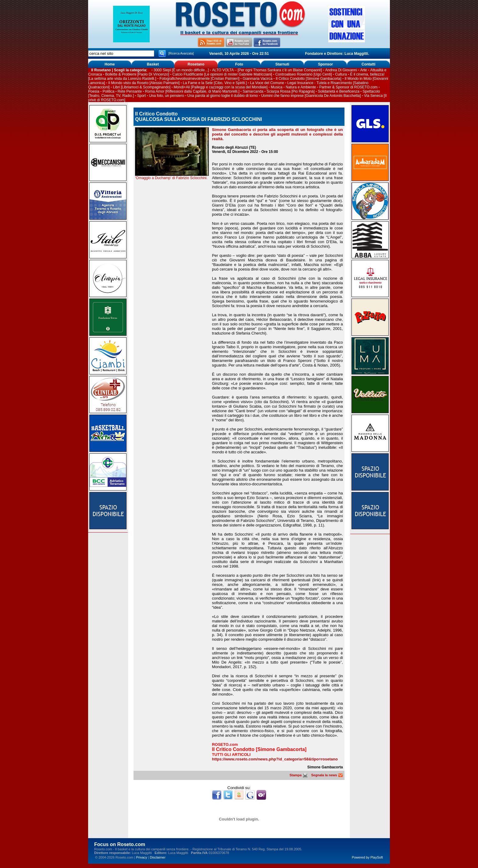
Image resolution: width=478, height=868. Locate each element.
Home (110, 64)
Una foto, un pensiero (167, 96)
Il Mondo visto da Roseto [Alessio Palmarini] (144, 83)
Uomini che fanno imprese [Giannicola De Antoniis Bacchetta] (311, 96)
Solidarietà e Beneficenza (339, 91)
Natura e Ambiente (301, 87)
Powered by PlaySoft (367, 857)
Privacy (141, 857)
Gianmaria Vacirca (258, 79)
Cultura (341, 74)
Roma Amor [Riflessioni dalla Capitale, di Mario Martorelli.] (192, 91)
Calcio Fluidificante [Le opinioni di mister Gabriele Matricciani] (222, 74)
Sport (142, 96)
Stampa (299, 775)
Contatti (368, 64)
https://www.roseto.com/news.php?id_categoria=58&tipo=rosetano (275, 759)
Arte (363, 70)
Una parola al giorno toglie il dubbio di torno (223, 96)
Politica (108, 91)
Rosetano (196, 64)
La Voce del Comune (267, 83)
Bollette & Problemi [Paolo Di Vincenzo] (137, 74)
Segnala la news (327, 775)
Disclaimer (158, 857)
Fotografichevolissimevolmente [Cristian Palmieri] (199, 79)
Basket (153, 64)
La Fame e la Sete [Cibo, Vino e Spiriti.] (215, 83)
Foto (239, 64)
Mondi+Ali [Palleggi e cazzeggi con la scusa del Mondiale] (221, 87)
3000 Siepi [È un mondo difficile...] (181, 70)
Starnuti (282, 64)
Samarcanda (253, 91)
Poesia (94, 91)
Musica (276, 87)
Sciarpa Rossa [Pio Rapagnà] (291, 91)
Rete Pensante (130, 91)
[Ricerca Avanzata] (181, 53)
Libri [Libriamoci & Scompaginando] (142, 87)
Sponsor (325, 64)
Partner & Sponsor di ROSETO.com (348, 87)
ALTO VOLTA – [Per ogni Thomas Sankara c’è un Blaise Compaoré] (267, 70)
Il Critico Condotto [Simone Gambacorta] (308, 79)
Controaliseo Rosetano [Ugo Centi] (303, 74)
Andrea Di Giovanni (341, 70)
